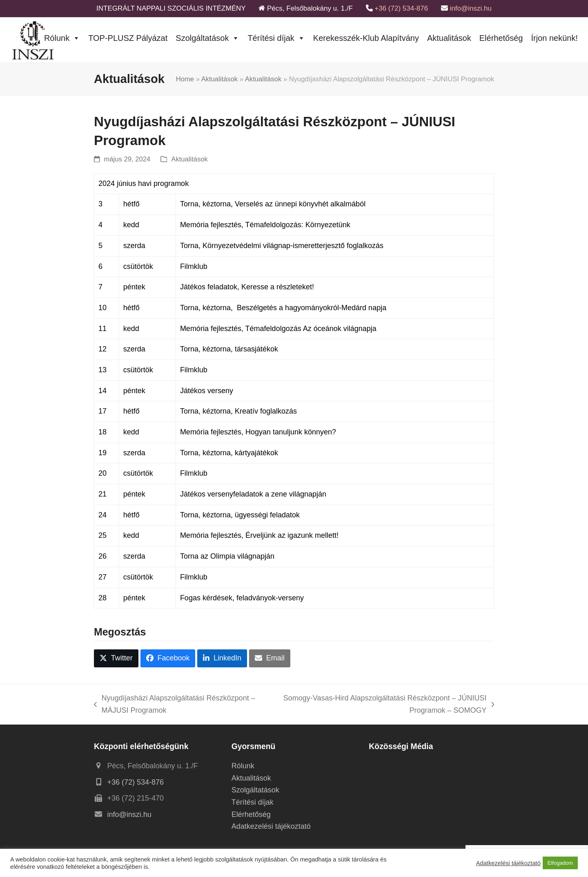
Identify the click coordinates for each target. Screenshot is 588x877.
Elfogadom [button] (560, 863)
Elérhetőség (501, 38)
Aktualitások (449, 38)
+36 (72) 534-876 (401, 8)
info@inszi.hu (471, 8)
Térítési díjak (276, 38)
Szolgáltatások (207, 38)
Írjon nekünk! (554, 38)
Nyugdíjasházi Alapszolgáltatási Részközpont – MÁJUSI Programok (175, 705)
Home (185, 79)
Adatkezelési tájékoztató (271, 826)
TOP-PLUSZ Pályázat (128, 38)
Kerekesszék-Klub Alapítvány (366, 38)
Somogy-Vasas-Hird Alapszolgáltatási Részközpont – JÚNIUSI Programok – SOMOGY (384, 705)
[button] (116, 658)
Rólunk (62, 38)
